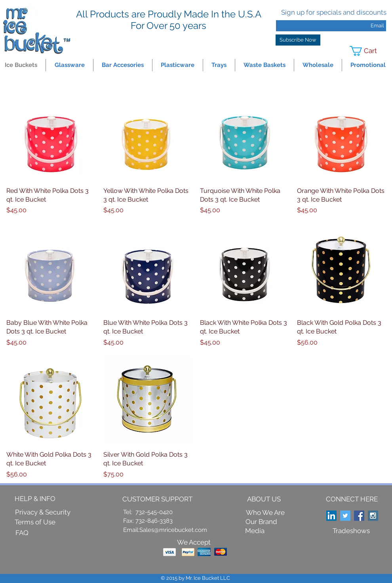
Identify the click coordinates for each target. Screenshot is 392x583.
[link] (368, 51)
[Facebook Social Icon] (359, 516)
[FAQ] (22, 533)
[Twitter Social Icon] (345, 516)
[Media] (255, 531)
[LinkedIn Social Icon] (331, 516)
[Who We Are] (265, 513)
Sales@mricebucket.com (173, 530)
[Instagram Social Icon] (373, 516)
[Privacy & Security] (43, 513)
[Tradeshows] (351, 531)
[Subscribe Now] (298, 40)
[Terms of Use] (35, 522)
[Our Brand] (261, 522)
